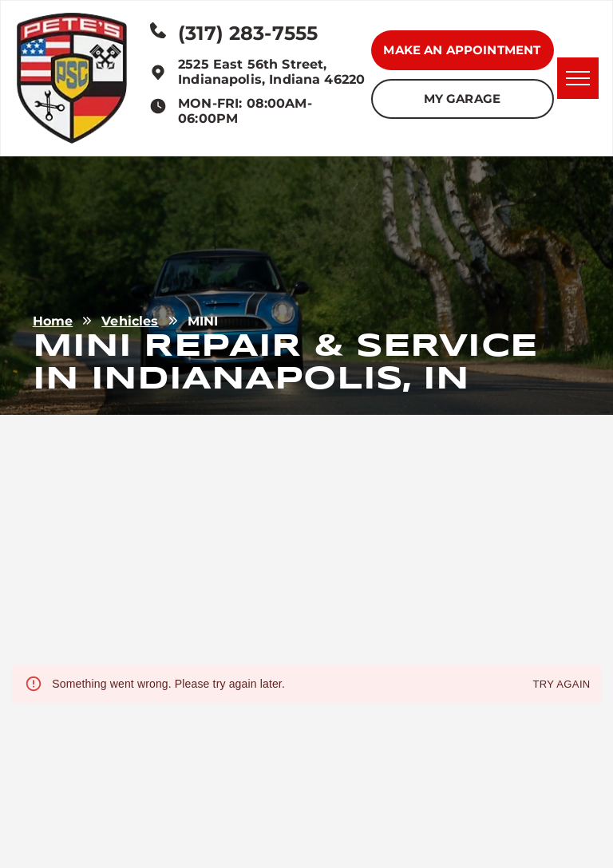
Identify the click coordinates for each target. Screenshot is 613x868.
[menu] (578, 78)
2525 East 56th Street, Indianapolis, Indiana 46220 (271, 72)
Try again (561, 685)
